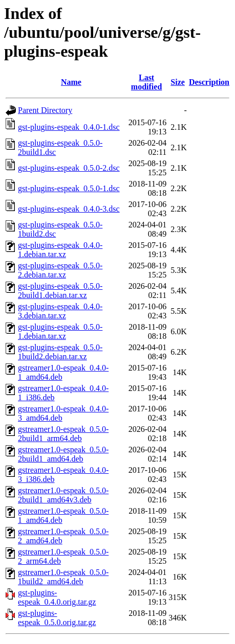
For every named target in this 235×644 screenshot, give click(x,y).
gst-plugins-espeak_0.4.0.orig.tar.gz (57, 597)
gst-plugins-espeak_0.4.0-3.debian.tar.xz (60, 311)
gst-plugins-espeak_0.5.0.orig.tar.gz (57, 618)
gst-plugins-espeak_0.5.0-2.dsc (69, 168)
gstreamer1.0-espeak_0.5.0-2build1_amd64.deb (63, 454)
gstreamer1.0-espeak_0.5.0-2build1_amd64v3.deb (63, 495)
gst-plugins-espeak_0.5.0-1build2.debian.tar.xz (60, 352)
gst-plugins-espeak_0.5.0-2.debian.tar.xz (60, 270)
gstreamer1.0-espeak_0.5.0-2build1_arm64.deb (63, 434)
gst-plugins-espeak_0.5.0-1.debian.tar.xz (60, 331)
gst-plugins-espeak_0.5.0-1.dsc (69, 188)
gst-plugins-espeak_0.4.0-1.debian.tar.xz (60, 250)
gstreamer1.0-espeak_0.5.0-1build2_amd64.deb (63, 577)
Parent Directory (45, 110)
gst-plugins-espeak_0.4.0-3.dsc (69, 209)
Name (71, 82)
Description (209, 82)
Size (178, 82)
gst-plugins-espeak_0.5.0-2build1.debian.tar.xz (60, 291)
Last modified (146, 82)
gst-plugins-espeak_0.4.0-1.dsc (69, 127)
